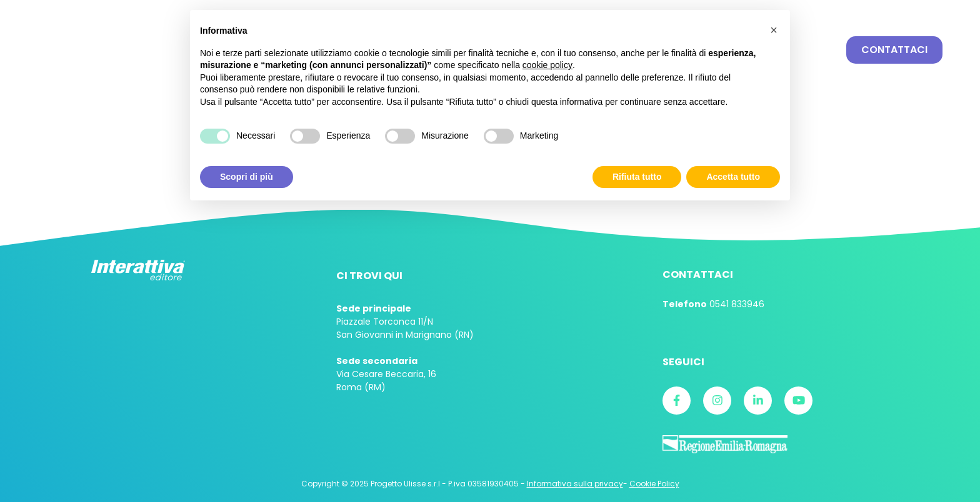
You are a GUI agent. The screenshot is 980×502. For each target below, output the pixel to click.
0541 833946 (737, 304)
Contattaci (894, 50)
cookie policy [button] (547, 65)
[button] (774, 30)
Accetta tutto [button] (733, 177)
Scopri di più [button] (247, 177)
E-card (916, 12)
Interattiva (103, 50)
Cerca (822, 50)
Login (840, 12)
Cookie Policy (654, 484)
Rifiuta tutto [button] (637, 177)
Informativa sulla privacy (575, 484)
